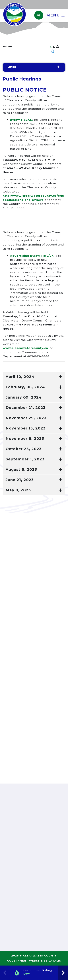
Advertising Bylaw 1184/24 (32, 256)
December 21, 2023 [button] (26, 408)
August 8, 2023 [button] (21, 469)
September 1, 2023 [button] (25, 459)
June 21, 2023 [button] (20, 480)
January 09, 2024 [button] (24, 397)
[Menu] (54, 15)
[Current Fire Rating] (34, 973)
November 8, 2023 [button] (25, 439)
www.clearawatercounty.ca (25, 348)
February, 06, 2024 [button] (25, 387)
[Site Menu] (34, 67)
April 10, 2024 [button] (20, 377)
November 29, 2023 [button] (26, 418)
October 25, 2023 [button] (24, 449)
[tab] (34, 377)
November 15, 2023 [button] (26, 428)
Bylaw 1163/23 (22, 120)
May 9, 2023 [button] (18, 490)
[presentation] (63, 973)
